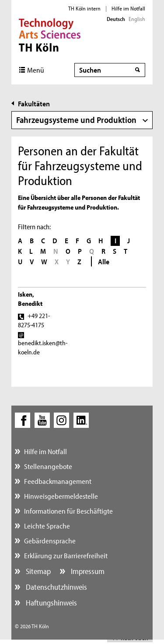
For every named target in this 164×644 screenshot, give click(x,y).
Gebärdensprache (50, 541)
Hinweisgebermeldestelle (61, 496)
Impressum (87, 571)
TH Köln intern (84, 8)
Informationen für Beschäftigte (68, 511)
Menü (36, 70)
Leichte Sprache (47, 526)
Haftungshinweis (51, 603)
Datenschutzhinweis (56, 587)
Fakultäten (34, 103)
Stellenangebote (48, 466)
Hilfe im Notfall (128, 8)
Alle (104, 261)
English (137, 19)
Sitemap (37, 571)
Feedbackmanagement (58, 481)
